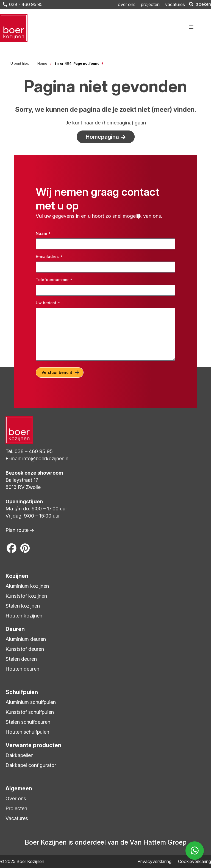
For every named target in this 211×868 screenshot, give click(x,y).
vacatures (175, 4)
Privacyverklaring (154, 861)
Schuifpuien (22, 692)
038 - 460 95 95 (25, 4)
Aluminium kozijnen (27, 586)
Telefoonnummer (54, 280)
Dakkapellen (20, 755)
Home (42, 63)
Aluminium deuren (26, 639)
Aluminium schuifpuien (31, 702)
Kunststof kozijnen (26, 596)
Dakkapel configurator (31, 765)
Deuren (15, 629)
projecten (150, 4)
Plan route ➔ (20, 530)
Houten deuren (22, 669)
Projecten (16, 808)
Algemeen (19, 788)
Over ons (16, 798)
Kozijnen (17, 576)
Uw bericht (48, 303)
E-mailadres (49, 257)
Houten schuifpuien (27, 732)
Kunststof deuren (25, 649)
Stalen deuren (21, 659)
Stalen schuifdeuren (28, 722)
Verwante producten (33, 745)
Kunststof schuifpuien (30, 712)
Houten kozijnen (24, 616)
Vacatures (17, 818)
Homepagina (102, 137)
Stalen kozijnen (23, 606)
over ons (127, 4)
